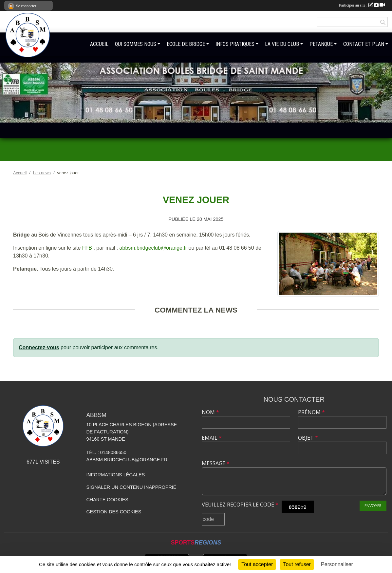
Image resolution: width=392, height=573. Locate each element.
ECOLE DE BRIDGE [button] (186, 44)
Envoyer (373, 506)
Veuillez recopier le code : (241, 505)
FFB (87, 248)
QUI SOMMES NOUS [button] (136, 44)
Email (212, 438)
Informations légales (115, 475)
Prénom (311, 412)
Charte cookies (107, 500)
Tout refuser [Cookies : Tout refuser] (297, 564)
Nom (210, 412)
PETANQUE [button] (321, 44)
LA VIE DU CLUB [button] (282, 44)
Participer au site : (362, 5)
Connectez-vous (39, 347)
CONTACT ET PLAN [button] (364, 44)
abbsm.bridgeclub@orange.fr (153, 248)
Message (216, 463)
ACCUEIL (99, 44)
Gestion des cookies (114, 512)
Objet (308, 438)
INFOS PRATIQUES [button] (235, 44)
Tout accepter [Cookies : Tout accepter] (257, 564)
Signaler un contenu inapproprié (131, 487)
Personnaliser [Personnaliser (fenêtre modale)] (337, 564)
